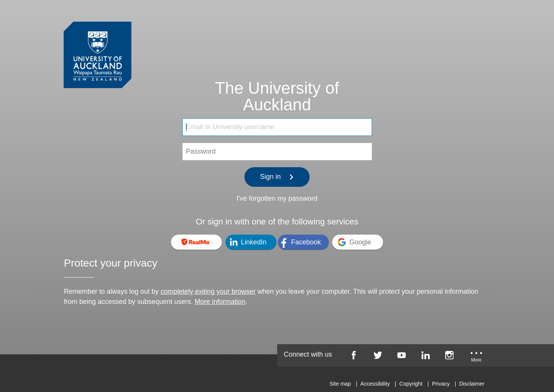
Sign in (277, 177)
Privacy (441, 384)
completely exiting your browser (208, 291)
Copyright (411, 384)
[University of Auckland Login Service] (98, 41)
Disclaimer (472, 384)
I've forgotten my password (277, 198)
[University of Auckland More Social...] (476, 358)
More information (220, 302)
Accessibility (375, 384)
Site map (340, 384)
